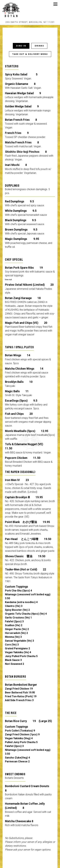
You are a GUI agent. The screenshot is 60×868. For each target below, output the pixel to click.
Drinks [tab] (39, 47)
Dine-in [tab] (21, 47)
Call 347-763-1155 (30, 859)
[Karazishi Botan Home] (16, 10)
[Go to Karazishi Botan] (30, 22)
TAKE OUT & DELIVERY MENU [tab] (30, 55)
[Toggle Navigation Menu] (55, 4)
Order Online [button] (30, 865)
